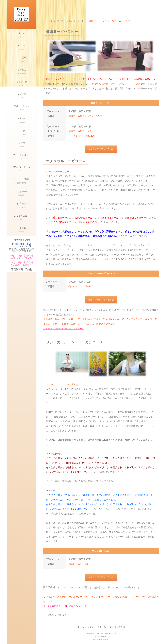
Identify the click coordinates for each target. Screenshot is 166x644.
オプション (22, 227)
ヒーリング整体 (22, 199)
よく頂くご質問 (22, 240)
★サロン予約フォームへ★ (101, 149)
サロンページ (74, 21)
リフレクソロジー (22, 172)
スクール (22, 50)
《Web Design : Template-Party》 (101, 640)
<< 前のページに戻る (57, 616)
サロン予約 (22, 63)
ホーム (22, 36)
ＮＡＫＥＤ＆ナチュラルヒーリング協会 (105, 634)
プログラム (22, 145)
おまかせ (22, 131)
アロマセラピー (22, 90)
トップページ (53, 21)
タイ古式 (22, 104)
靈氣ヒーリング (22, 118)
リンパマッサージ (22, 186)
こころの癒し (22, 213)
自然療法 (22, 77)
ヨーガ (22, 159)
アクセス (22, 254)
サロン (90, 628)
